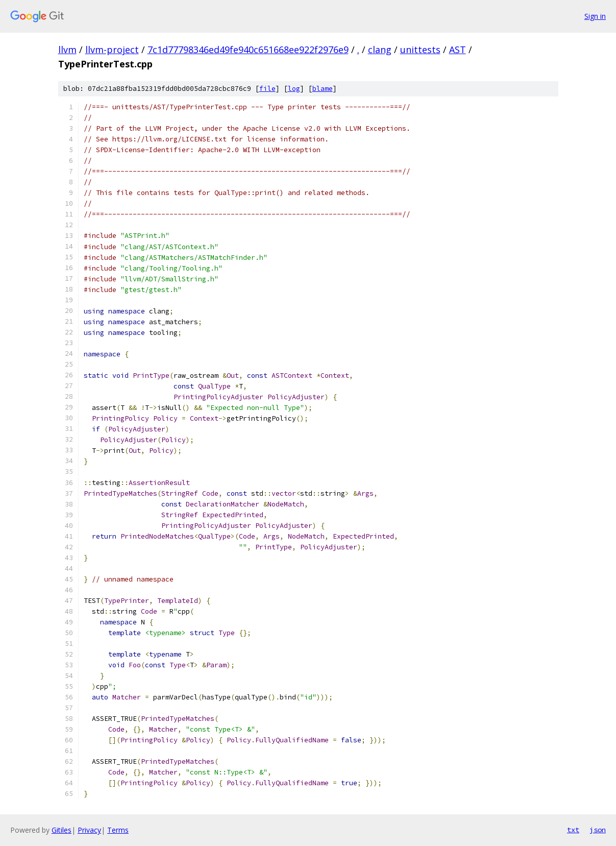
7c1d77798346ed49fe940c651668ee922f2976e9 (248, 50)
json (598, 830)
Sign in (595, 16)
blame (323, 89)
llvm (67, 50)
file (267, 89)
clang (380, 50)
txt (573, 830)
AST (458, 50)
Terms (118, 830)
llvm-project (112, 50)
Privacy (89, 830)
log (294, 89)
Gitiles (61, 830)
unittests (420, 50)
